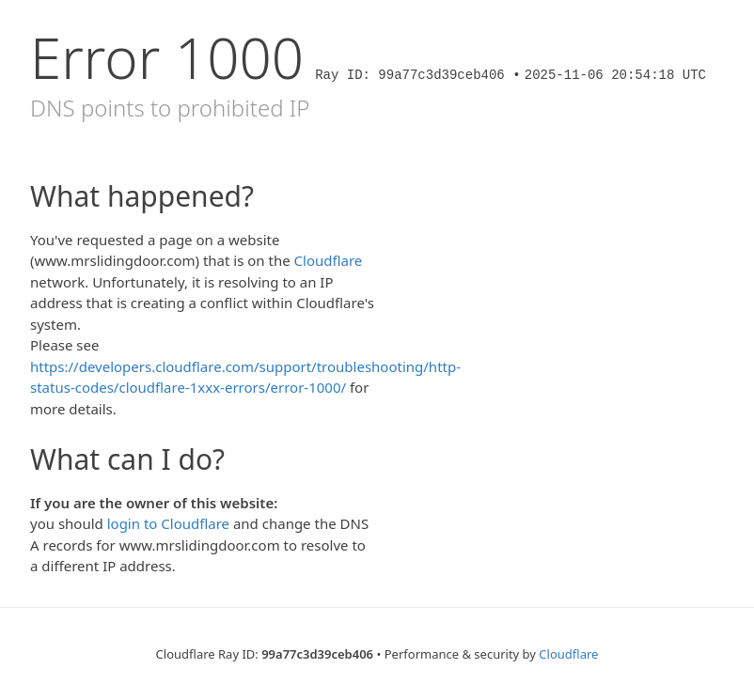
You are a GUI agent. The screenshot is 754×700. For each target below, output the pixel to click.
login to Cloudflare (168, 523)
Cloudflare (329, 260)
